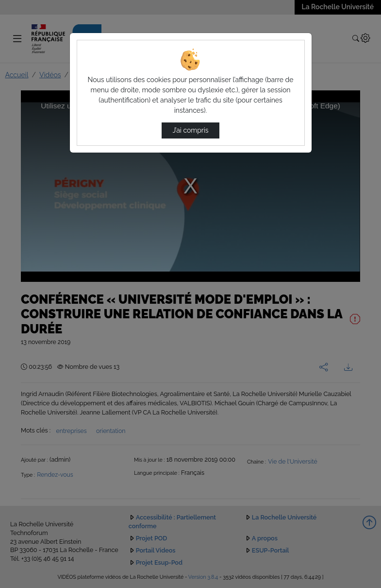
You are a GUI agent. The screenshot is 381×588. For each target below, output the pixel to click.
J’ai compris (190, 130)
